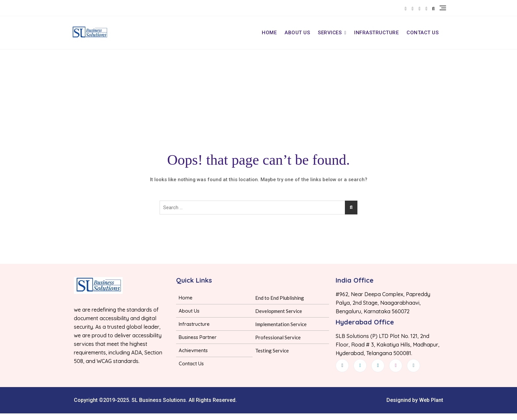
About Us (297, 33)
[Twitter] (360, 366)
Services (330, 33)
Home (269, 33)
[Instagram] (413, 366)
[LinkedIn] (378, 366)
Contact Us (423, 33)
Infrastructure (376, 33)
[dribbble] (396, 366)
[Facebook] (342, 366)
